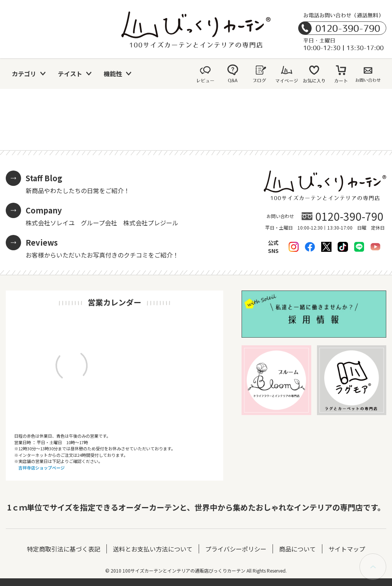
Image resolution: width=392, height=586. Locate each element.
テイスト (70, 74)
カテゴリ (24, 74)
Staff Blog (44, 178)
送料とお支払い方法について (153, 549)
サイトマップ (347, 549)
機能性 (113, 74)
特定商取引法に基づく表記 (64, 549)
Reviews (42, 242)
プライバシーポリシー (236, 549)
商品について (297, 549)
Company (44, 210)
